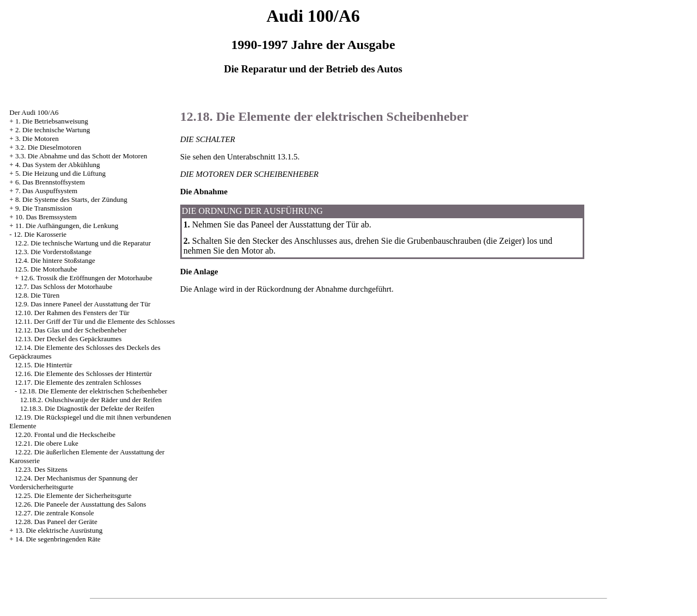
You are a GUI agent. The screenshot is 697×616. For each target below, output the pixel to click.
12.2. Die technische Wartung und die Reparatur (83, 243)
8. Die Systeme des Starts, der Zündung (71, 199)
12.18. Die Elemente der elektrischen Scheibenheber (93, 391)
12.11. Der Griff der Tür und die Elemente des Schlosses (95, 321)
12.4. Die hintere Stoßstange (55, 260)
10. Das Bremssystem (46, 217)
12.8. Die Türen (37, 295)
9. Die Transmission (44, 208)
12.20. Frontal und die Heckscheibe (65, 435)
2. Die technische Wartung (53, 130)
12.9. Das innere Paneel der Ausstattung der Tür (82, 304)
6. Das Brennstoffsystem (50, 182)
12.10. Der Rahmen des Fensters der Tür (72, 313)
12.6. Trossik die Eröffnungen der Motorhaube (87, 278)
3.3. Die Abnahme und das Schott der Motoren (81, 156)
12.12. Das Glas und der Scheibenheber (71, 330)
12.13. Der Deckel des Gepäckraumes (68, 339)
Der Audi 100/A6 (34, 112)
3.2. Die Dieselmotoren (48, 147)
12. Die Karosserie (40, 234)
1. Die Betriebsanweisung (52, 121)
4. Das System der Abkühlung (58, 165)
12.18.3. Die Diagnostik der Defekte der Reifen (87, 408)
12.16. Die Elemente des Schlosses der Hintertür (83, 374)
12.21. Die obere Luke (47, 443)
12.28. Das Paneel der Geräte (56, 522)
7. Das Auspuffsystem (46, 191)
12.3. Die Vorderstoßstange (53, 252)
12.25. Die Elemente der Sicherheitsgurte (73, 495)
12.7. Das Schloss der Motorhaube (63, 287)
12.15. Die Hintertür (43, 365)
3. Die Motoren (37, 138)
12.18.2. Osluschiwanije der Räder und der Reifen (91, 400)
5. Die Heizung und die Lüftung (60, 173)
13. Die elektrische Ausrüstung (59, 530)
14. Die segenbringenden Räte (58, 539)
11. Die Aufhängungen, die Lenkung (67, 226)
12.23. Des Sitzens (41, 469)
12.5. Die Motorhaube (46, 269)
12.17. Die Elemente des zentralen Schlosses (78, 382)
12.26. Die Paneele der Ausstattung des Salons (80, 504)
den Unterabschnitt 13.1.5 (256, 157)
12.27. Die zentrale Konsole (54, 513)
